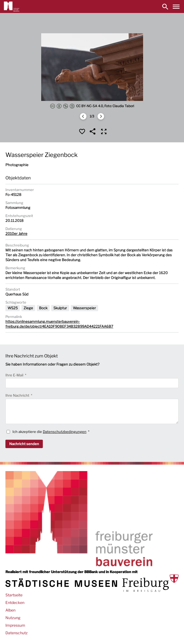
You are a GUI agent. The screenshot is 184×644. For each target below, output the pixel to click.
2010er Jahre (16, 234)
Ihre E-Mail (15, 375)
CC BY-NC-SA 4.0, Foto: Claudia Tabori (92, 106)
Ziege (28, 308)
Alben (10, 610)
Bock (43, 308)
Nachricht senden (24, 444)
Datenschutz (17, 633)
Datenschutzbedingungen (65, 432)
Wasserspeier (84, 308)
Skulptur (60, 308)
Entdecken (15, 602)
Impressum (15, 625)
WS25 (13, 308)
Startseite (14, 595)
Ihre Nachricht (18, 395)
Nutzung (13, 618)
